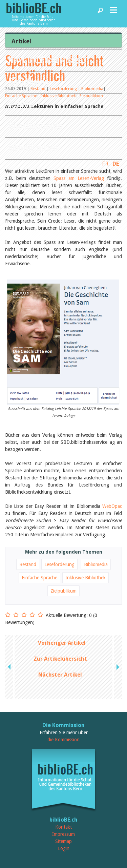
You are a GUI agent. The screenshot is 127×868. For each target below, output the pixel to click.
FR (105, 164)
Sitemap (63, 841)
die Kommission (63, 740)
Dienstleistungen (36, 125)
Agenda (20, 103)
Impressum (63, 834)
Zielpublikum (63, 591)
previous (10, 667)
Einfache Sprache (39, 578)
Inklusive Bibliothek (86, 578)
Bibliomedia (96, 564)
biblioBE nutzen (33, 147)
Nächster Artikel (60, 675)
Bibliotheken (28, 81)
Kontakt (63, 827)
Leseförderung (59, 564)
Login (64, 848)
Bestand (28, 564)
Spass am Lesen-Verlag (79, 178)
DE (116, 164)
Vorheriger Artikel (62, 643)
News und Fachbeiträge (46, 59)
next (117, 667)
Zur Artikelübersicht (60, 659)
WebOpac (112, 506)
